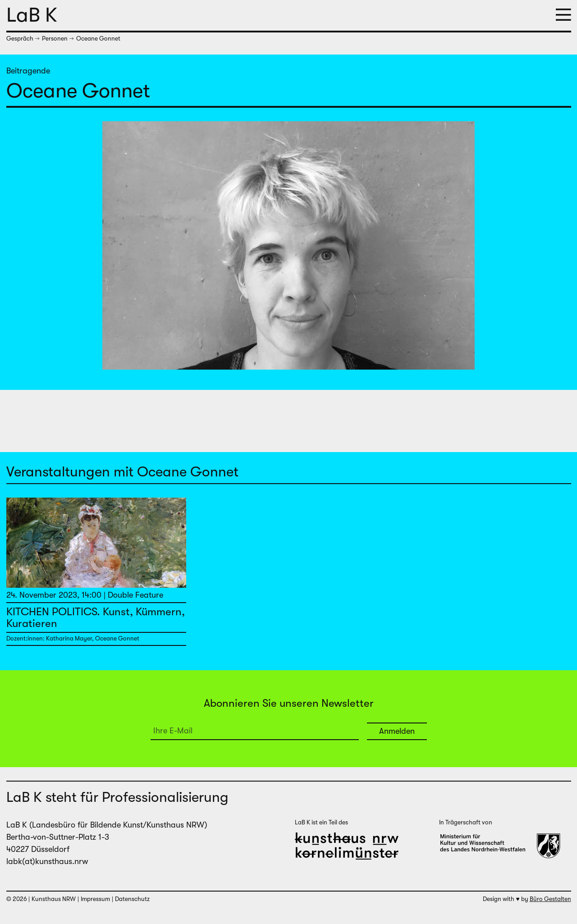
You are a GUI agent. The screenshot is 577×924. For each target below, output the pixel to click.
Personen (55, 39)
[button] (563, 16)
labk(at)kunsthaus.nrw (47, 861)
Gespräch (20, 39)
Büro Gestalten (550, 899)
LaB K (32, 15)
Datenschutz (132, 899)
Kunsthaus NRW (54, 899)
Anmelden (397, 731)
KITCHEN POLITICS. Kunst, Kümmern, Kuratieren (96, 618)
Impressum (95, 899)
